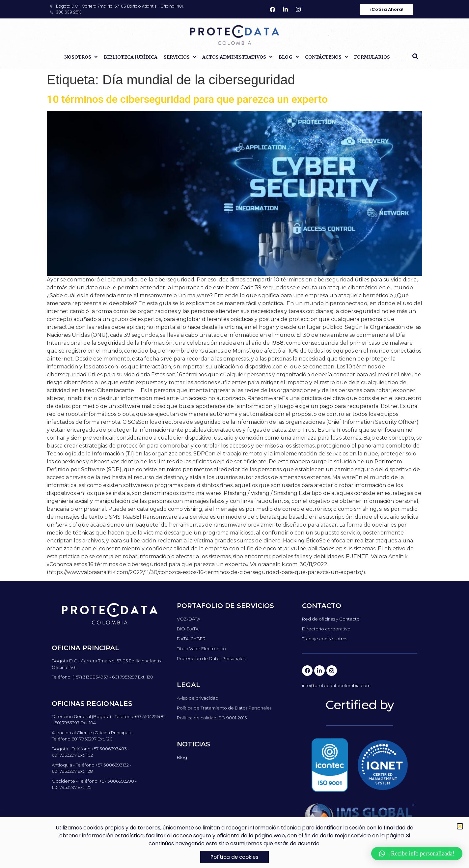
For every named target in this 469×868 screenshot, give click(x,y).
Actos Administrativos (237, 57)
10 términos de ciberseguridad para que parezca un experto (187, 99)
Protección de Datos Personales (211, 658)
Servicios (180, 57)
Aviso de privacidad (198, 698)
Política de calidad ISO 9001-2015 (212, 718)
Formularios (372, 57)
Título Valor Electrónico (201, 649)
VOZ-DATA (189, 619)
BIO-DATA (188, 629)
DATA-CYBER (191, 639)
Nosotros (81, 57)
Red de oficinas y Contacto (331, 619)
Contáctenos (326, 57)
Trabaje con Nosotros (325, 639)
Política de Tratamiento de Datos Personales (224, 708)
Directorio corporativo (326, 629)
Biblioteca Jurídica (131, 57)
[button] (415, 56)
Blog (289, 57)
